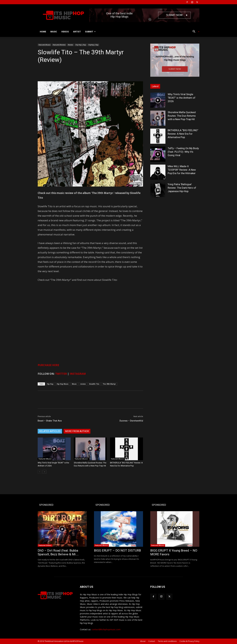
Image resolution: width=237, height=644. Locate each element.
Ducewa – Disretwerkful (131, 421)
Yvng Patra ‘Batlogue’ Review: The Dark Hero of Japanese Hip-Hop (182, 188)
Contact (152, 641)
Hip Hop (50, 384)
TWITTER (61, 374)
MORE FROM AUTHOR (77, 431)
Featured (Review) (59, 45)
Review (70, 45)
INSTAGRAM (78, 374)
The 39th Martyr (109, 384)
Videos (65, 32)
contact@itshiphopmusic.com (106, 629)
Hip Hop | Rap (81, 45)
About (143, 641)
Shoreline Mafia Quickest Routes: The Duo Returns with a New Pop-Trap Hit (182, 116)
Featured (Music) (44, 45)
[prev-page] (40, 472)
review (83, 384)
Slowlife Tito (94, 384)
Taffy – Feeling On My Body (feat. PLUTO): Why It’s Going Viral (183, 152)
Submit (90, 32)
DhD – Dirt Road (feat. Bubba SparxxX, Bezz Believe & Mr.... (58, 552)
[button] (195, 32)
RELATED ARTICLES (50, 431)
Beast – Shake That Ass (50, 421)
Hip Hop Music (63, 384)
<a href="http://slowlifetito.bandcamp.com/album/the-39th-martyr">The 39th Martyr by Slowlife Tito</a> (68, 322)
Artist (77, 32)
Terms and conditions (167, 641)
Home (43, 32)
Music (54, 32)
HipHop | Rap (93, 45)
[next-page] (44, 472)
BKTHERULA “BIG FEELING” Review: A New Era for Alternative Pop (183, 134)
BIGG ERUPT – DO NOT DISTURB (117, 551)
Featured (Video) (45, 545)
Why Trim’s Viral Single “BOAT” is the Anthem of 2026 (182, 98)
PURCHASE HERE (48, 365)
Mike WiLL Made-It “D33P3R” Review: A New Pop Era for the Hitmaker (182, 170)
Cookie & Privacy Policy (189, 641)
